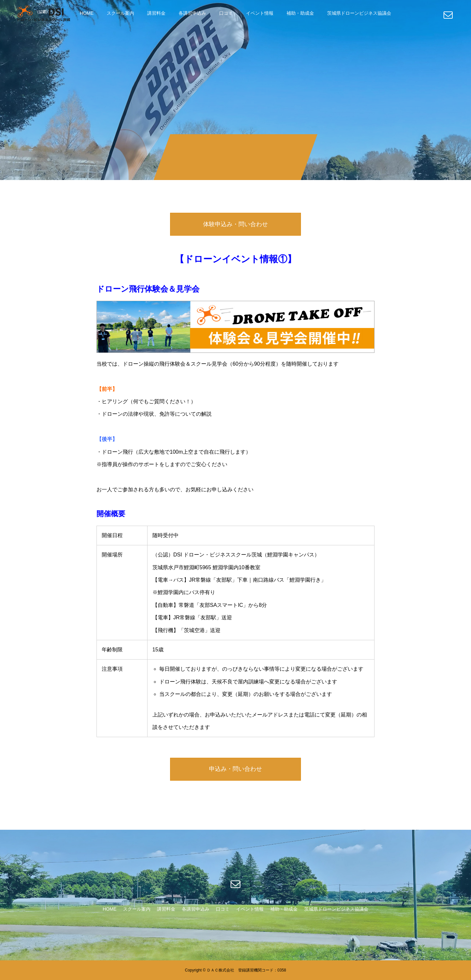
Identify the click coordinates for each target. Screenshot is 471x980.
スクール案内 (120, 13)
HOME (87, 13)
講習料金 (156, 13)
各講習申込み (192, 13)
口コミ (226, 13)
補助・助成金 (300, 13)
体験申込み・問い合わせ (235, 224)
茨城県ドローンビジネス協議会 (359, 13)
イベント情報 (260, 13)
